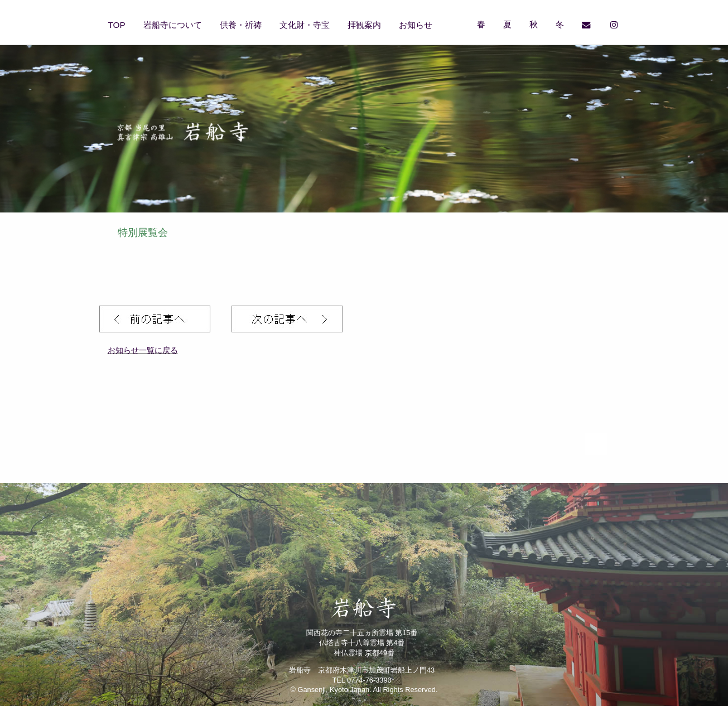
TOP (117, 25)
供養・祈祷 (241, 25)
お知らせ (416, 25)
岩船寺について (173, 25)
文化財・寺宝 (305, 25)
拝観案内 (364, 25)
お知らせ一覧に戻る (143, 350)
